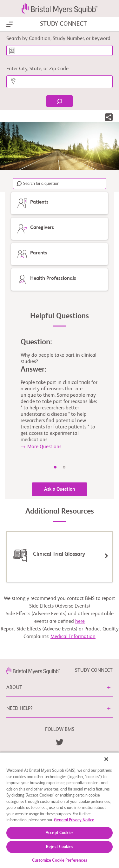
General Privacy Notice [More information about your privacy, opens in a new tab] (74, 820)
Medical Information (73, 637)
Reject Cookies (60, 847)
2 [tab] (64, 467)
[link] (33, 670)
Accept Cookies (60, 833)
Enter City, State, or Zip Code (37, 69)
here (80, 622)
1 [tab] (55, 467)
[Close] (106, 759)
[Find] (60, 101)
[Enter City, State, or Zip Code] (60, 82)
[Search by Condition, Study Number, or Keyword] (60, 50)
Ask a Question (60, 489)
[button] (109, 118)
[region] (60, 810)
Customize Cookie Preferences (60, 861)
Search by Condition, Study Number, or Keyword (58, 39)
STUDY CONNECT (63, 24)
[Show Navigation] (10, 24)
